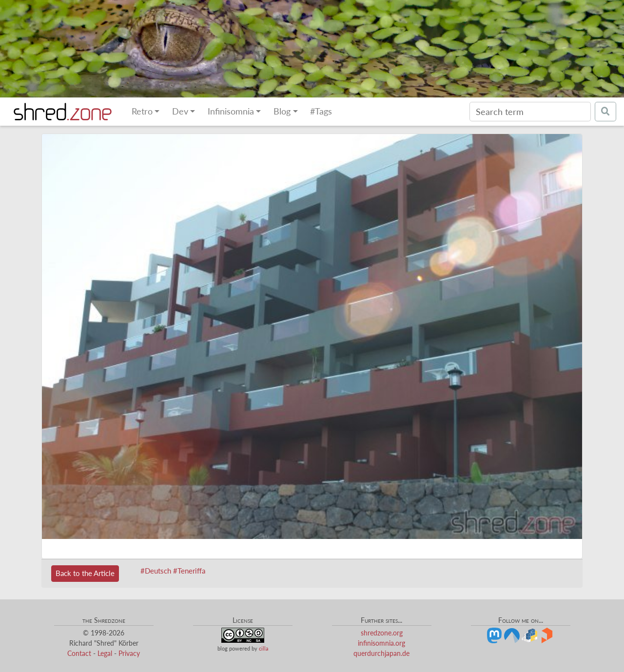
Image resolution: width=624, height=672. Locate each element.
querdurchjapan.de (381, 653)
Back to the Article (85, 573)
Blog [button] (282, 111)
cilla (263, 648)
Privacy (129, 653)
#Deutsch (156, 571)
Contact (79, 653)
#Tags (321, 111)
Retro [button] (142, 111)
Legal (105, 653)
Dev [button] (180, 111)
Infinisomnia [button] (231, 111)
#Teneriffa (189, 571)
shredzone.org (382, 633)
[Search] (530, 112)
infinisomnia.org (381, 643)
